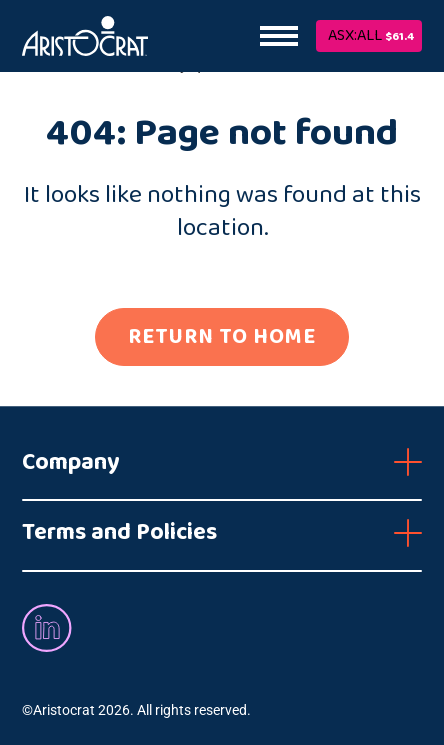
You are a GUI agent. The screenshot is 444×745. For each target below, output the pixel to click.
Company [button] (71, 462)
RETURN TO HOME (222, 337)
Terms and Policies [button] (119, 532)
